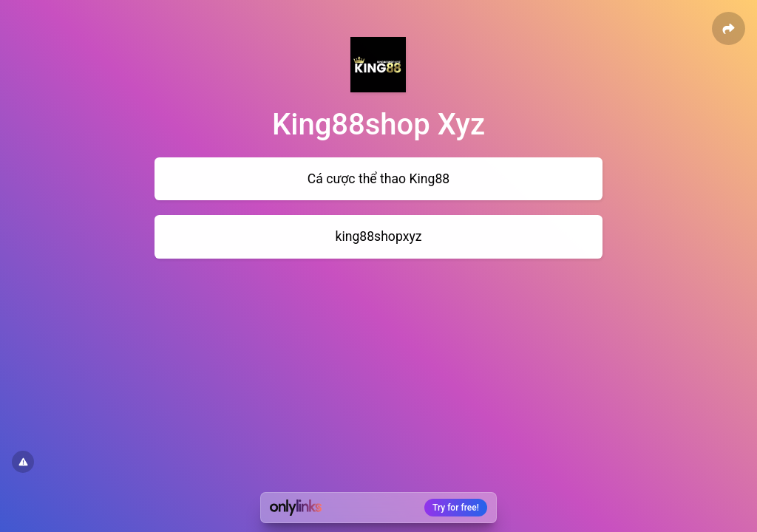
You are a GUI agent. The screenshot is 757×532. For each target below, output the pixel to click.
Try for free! (456, 508)
